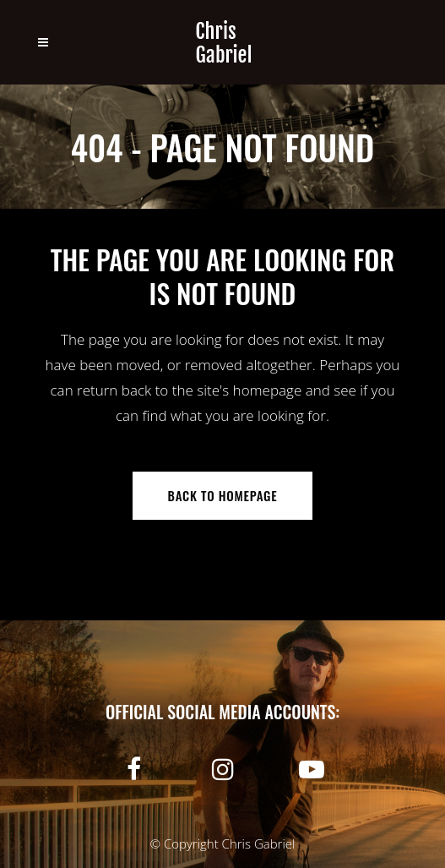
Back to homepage (223, 495)
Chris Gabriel (259, 843)
